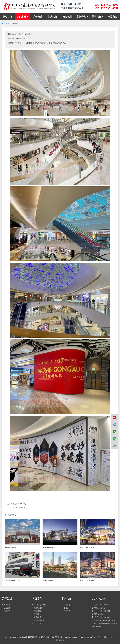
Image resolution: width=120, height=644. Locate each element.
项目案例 (22, 17)
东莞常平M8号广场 (19, 504)
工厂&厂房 (37, 623)
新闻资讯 (82, 17)
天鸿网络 (62, 640)
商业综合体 (14, 24)
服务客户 (6, 611)
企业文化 (6, 608)
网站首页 (9, 16)
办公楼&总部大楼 (39, 605)
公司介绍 (6, 605)
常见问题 (66, 611)
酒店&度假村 (37, 608)
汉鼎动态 (66, 605)
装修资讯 (66, 608)
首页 (5, 24)
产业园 (35, 614)
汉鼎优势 (52, 17)
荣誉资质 (37, 17)
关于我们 (97, 17)
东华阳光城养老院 (19, 507)
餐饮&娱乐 (37, 617)
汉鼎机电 (105, 637)
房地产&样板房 (38, 620)
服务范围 (67, 17)
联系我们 (112, 17)
